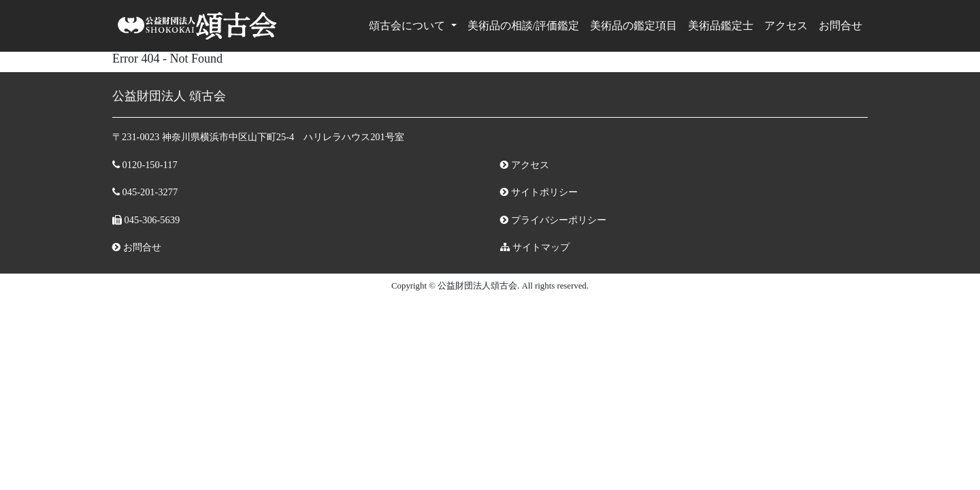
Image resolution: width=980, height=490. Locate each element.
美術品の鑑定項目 (634, 26)
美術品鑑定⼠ (721, 26)
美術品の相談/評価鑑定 (523, 26)
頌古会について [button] (408, 26)
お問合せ (840, 26)
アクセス (786, 26)
